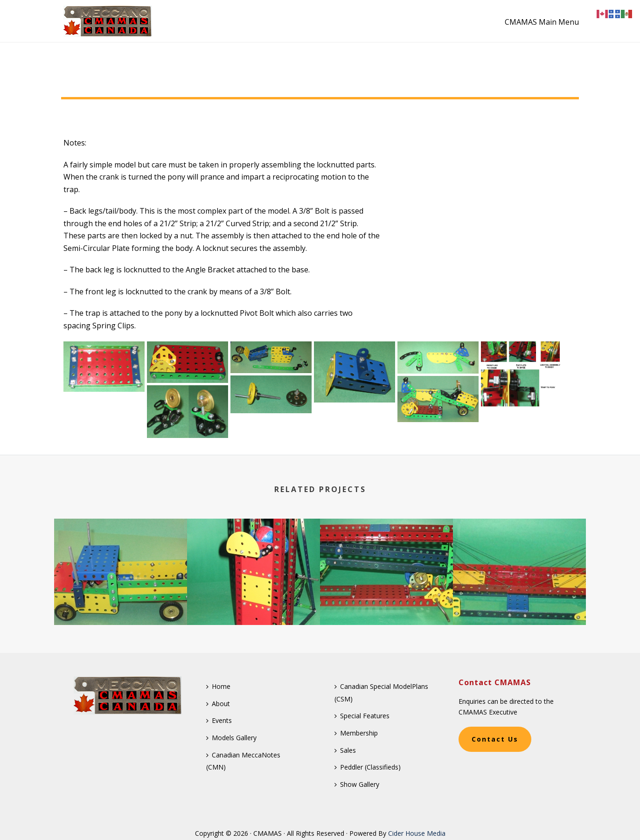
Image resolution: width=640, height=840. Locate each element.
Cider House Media (417, 833)
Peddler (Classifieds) (368, 767)
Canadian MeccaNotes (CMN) (243, 761)
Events (219, 720)
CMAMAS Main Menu (542, 22)
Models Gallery (231, 738)
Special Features (362, 716)
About (218, 704)
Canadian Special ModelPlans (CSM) (381, 693)
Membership (356, 733)
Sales (345, 750)
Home (218, 686)
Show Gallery (357, 784)
